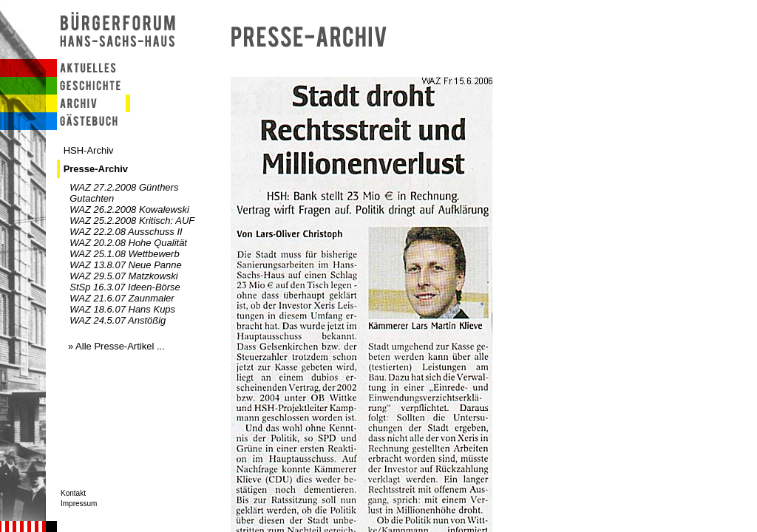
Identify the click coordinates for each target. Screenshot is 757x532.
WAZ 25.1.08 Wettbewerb (124, 254)
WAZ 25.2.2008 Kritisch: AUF (132, 221)
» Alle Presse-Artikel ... (116, 346)
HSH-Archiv (89, 150)
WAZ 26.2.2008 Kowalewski (129, 209)
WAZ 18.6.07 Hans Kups (122, 309)
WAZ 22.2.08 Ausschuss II (126, 232)
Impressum (79, 504)
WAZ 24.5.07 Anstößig (118, 320)
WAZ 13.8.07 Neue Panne (126, 265)
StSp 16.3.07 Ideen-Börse (125, 287)
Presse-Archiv (96, 169)
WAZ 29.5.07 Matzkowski (123, 276)
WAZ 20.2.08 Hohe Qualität (128, 243)
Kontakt (73, 493)
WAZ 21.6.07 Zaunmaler (122, 298)
